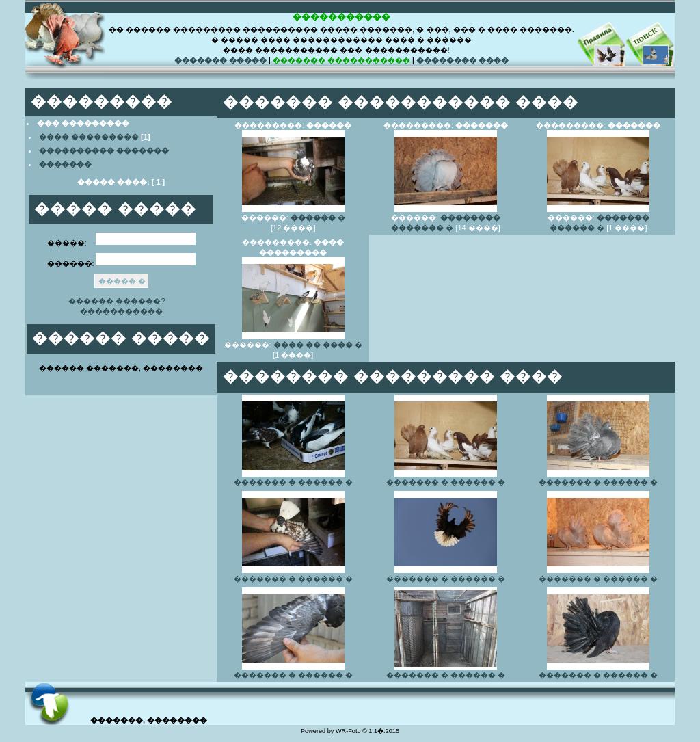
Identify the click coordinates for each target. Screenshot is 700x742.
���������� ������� (104, 150)
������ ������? (118, 301)
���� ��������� (89, 137)
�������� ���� (462, 60)
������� (65, 164)
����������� (121, 311)
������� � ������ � (293, 482)
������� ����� (220, 60)
